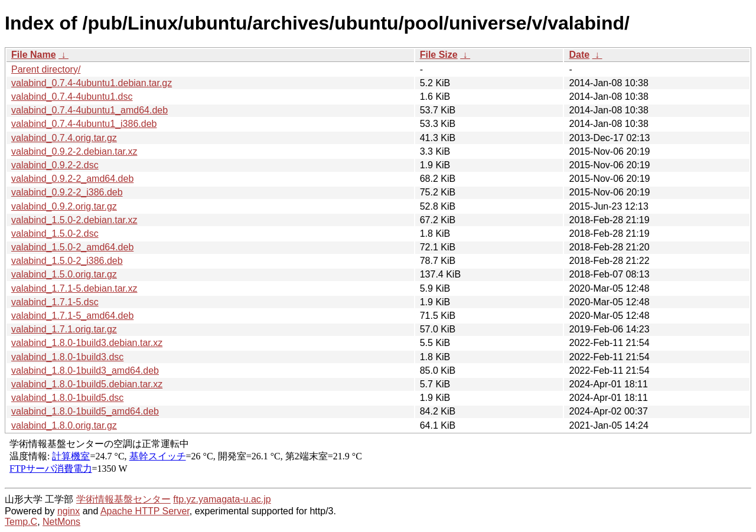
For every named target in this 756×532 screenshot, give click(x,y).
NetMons (61, 522)
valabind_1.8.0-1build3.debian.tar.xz (87, 343)
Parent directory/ (46, 69)
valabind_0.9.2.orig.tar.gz (64, 206)
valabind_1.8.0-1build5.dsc (67, 398)
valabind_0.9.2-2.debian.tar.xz (74, 151)
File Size (439, 55)
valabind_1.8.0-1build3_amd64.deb (85, 371)
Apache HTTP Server (145, 511)
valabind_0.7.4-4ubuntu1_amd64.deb (89, 110)
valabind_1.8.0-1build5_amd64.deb (85, 411)
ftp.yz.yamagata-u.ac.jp (222, 499)
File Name (34, 55)
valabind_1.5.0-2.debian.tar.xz (74, 220)
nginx (69, 511)
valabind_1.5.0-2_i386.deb (67, 261)
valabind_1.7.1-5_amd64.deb (72, 316)
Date (579, 55)
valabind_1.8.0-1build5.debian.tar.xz (87, 384)
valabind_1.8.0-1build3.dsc (67, 357)
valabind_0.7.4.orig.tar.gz (64, 138)
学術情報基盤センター (123, 499)
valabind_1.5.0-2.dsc (55, 234)
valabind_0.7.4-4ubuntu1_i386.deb (84, 124)
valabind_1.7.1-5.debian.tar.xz (74, 288)
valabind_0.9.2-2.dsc (55, 165)
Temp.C (21, 522)
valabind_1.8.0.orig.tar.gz (64, 425)
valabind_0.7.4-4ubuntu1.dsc (72, 97)
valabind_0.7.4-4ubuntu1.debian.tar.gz (92, 83)
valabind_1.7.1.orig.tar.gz (64, 329)
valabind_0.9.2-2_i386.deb (67, 192)
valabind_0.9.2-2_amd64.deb (72, 179)
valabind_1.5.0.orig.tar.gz (64, 274)
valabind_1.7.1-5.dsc (55, 302)
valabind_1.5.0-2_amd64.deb (72, 247)
